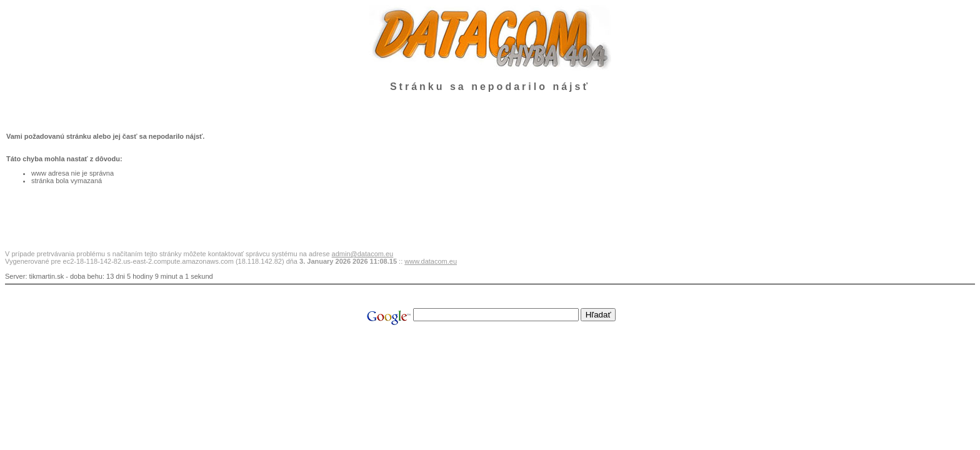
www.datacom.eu (431, 261)
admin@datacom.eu (363, 254)
